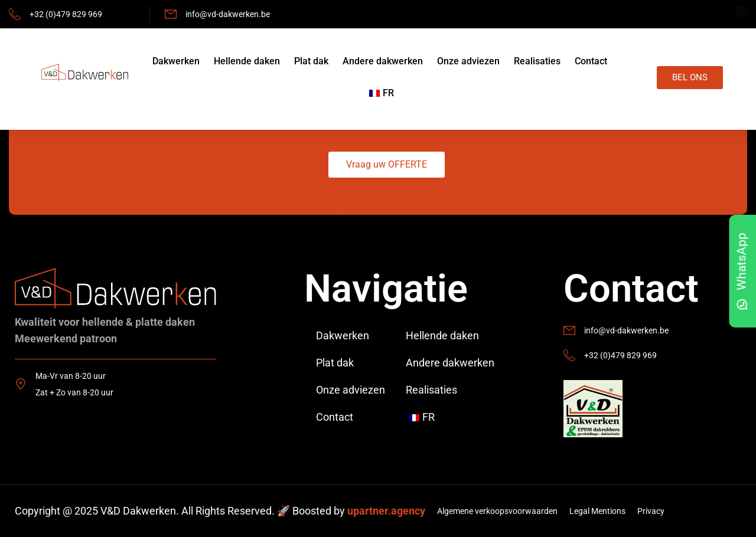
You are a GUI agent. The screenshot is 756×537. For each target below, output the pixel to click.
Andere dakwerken (383, 61)
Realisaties (537, 61)
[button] (387, 165)
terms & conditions (416, 190)
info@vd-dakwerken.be (228, 14)
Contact (591, 61)
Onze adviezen (468, 61)
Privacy (651, 511)
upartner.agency (386, 511)
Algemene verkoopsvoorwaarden (497, 511)
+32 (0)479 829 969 (66, 14)
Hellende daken (247, 61)
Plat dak (311, 61)
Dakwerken (176, 61)
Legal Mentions (597, 511)
